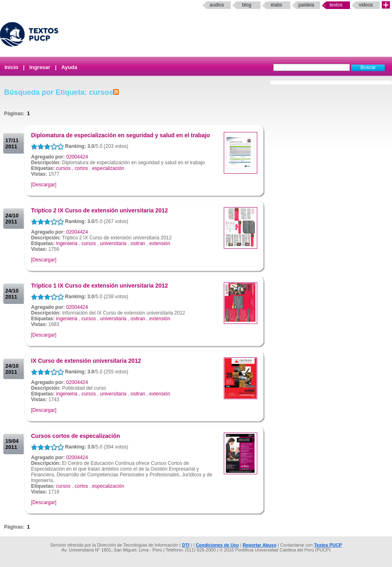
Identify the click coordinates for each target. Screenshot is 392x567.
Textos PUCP (328, 545)
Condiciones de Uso (217, 545)
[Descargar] (44, 185)
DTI (186, 545)
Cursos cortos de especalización (76, 436)
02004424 (77, 157)
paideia (306, 5)
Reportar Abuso (259, 545)
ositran (138, 243)
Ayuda (69, 67)
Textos (336, 5)
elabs (277, 5)
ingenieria (67, 243)
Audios (217, 5)
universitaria (113, 243)
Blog (247, 5)
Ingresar (40, 67)
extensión (160, 243)
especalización (108, 168)
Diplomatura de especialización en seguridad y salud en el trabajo (120, 135)
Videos (366, 5)
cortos (81, 168)
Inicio (11, 67)
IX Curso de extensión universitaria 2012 (86, 361)
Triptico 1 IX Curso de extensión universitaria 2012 (99, 286)
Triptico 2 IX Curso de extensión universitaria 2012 (99, 210)
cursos (63, 168)
